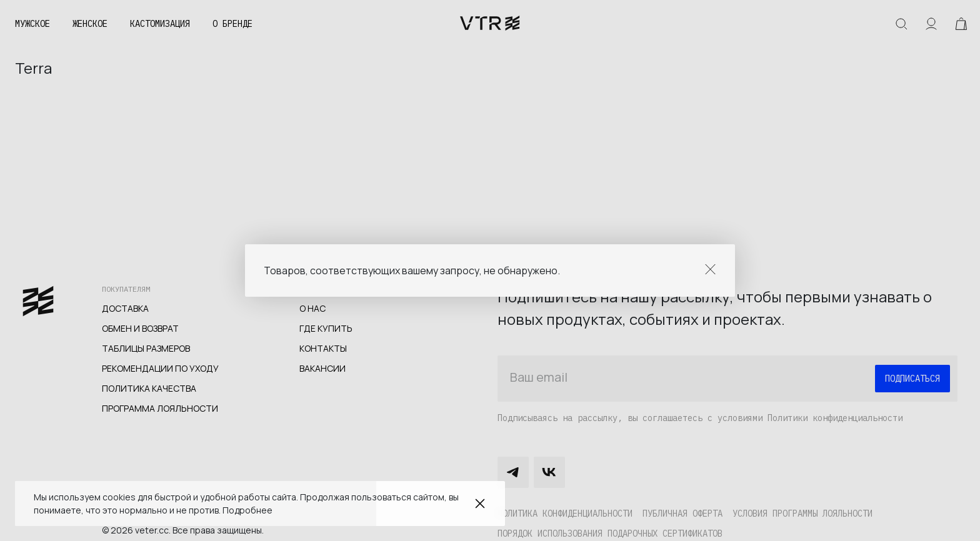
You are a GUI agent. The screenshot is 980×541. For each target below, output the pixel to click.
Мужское (32, 24)
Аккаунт (931, 24)
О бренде (232, 24)
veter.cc (490, 24)
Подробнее (247, 510)
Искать (901, 24)
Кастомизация (160, 24)
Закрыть (480, 504)
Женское (90, 24)
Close (710, 269)
